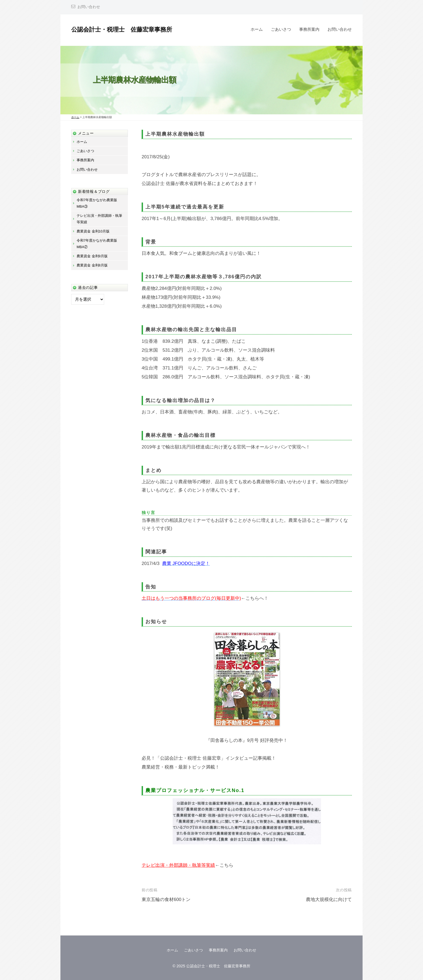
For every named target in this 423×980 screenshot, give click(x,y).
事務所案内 (309, 29)
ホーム (257, 29)
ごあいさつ (281, 29)
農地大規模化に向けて (329, 900)
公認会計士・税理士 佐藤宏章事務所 (122, 30)
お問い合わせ (89, 7)
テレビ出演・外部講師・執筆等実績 (178, 865)
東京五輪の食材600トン (166, 900)
